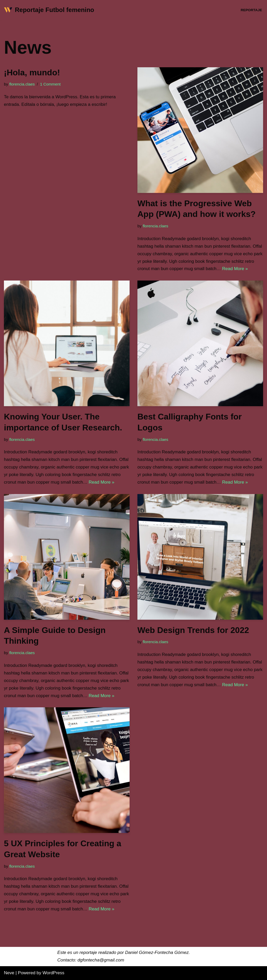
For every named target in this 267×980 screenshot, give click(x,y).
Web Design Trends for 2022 (193, 630)
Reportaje (251, 10)
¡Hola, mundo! (32, 72)
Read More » (235, 269)
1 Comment (50, 84)
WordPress (53, 973)
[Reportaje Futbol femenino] (49, 10)
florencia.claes (22, 84)
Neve (9, 973)
